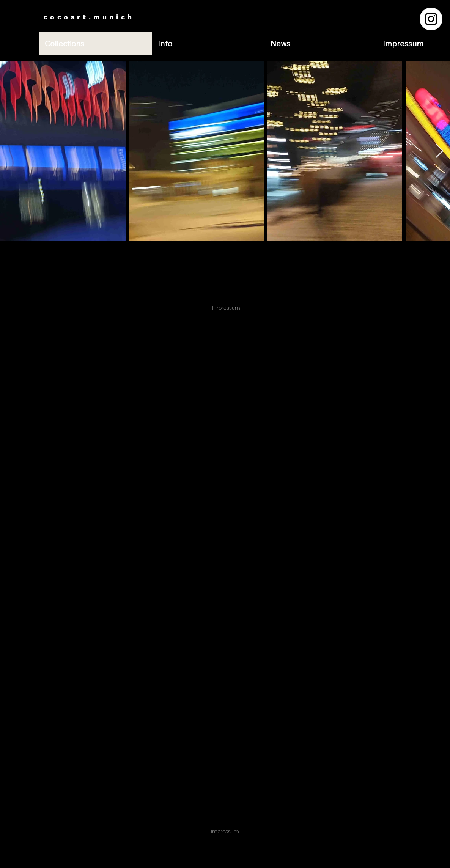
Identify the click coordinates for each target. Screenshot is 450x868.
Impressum (226, 308)
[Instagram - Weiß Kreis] (431, 19)
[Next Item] (440, 151)
